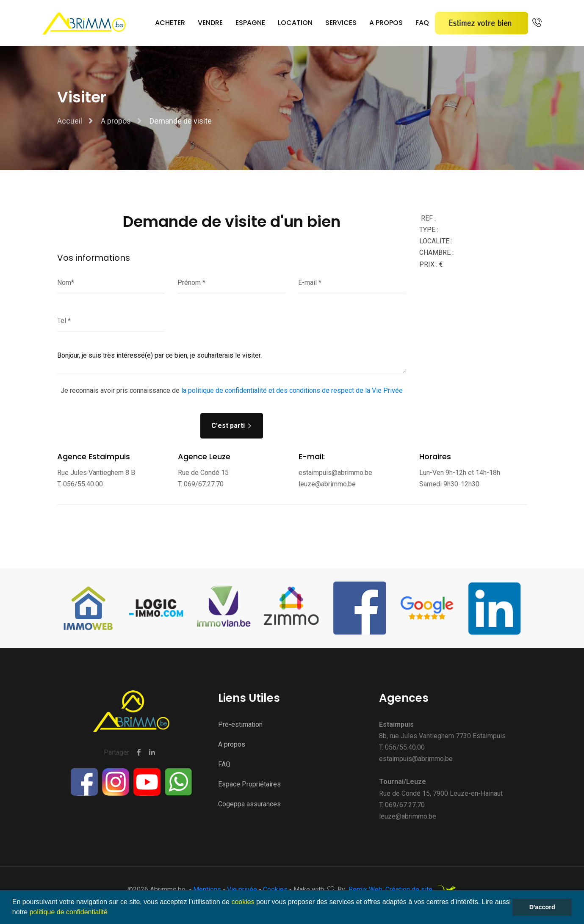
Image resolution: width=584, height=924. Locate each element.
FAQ (422, 23)
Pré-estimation (240, 724)
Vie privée (243, 890)
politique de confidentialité (69, 912)
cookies (243, 902)
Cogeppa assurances (249, 804)
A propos (386, 23)
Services (341, 23)
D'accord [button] (542, 907)
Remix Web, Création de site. (403, 890)
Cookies (276, 890)
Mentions (208, 890)
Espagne (250, 23)
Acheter (170, 23)
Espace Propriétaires (249, 784)
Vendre (210, 23)
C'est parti (232, 426)
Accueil (70, 121)
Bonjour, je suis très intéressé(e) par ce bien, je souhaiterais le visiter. (232, 361)
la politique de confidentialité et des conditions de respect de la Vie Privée (292, 390)
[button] (111, 913)
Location (295, 23)
